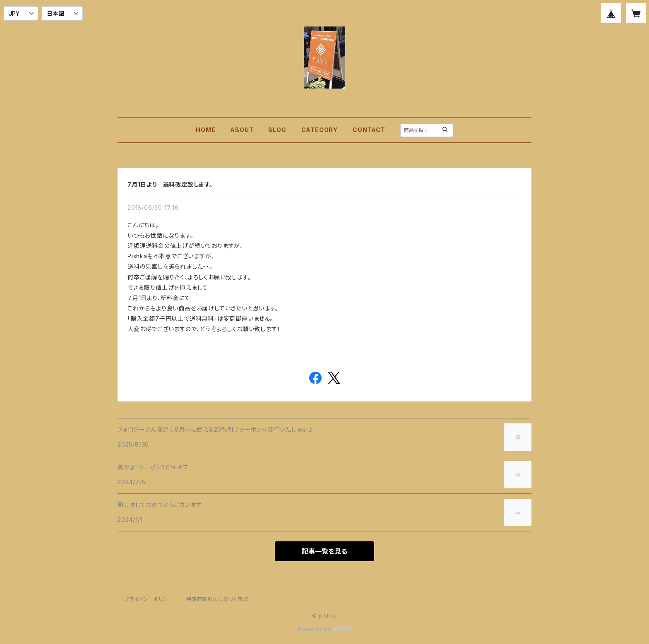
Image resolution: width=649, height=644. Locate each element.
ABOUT (242, 130)
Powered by (324, 629)
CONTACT (369, 130)
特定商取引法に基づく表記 (217, 599)
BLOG (277, 130)
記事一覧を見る (324, 551)
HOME (206, 130)
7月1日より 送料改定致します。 (170, 184)
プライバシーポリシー (149, 599)
